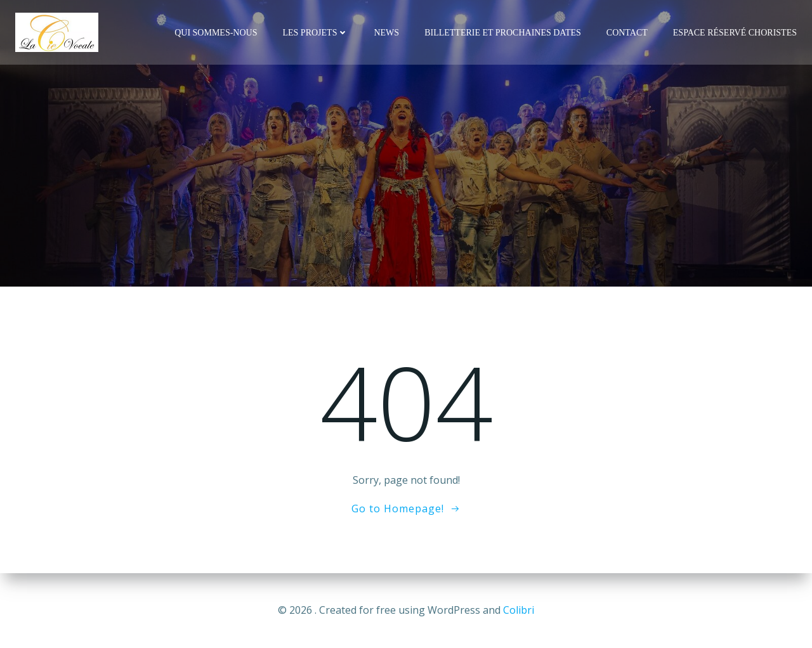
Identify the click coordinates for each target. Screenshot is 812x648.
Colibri (519, 610)
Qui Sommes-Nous (216, 33)
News (386, 33)
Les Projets (315, 33)
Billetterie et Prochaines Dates (503, 33)
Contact (627, 33)
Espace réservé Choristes (735, 33)
